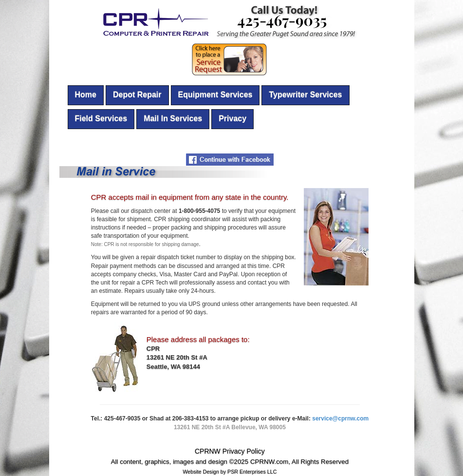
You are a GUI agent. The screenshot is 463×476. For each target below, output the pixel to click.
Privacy (232, 119)
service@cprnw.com (340, 419)
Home (86, 95)
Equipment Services (215, 95)
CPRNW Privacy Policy (230, 451)
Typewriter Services (305, 95)
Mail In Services (173, 119)
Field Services (101, 119)
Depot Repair (137, 95)
